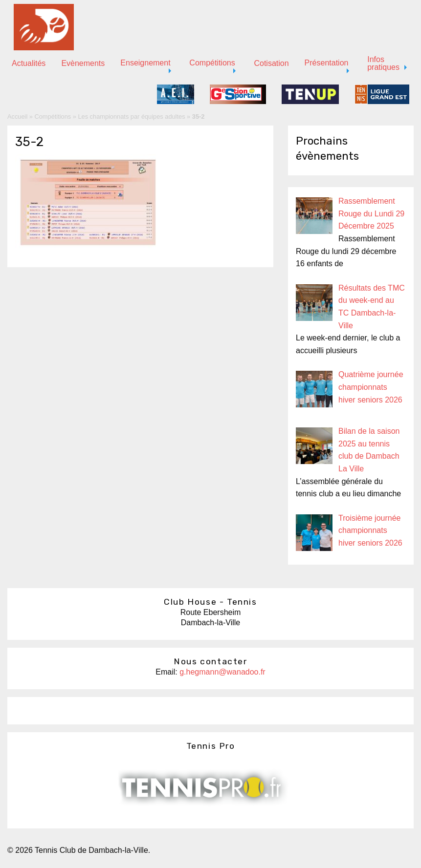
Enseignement (145, 63)
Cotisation (271, 63)
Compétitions (212, 63)
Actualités (29, 63)
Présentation (327, 63)
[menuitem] (29, 64)
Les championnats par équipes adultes (131, 116)
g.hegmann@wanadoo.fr (222, 672)
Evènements (83, 63)
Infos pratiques (383, 63)
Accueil (17, 116)
